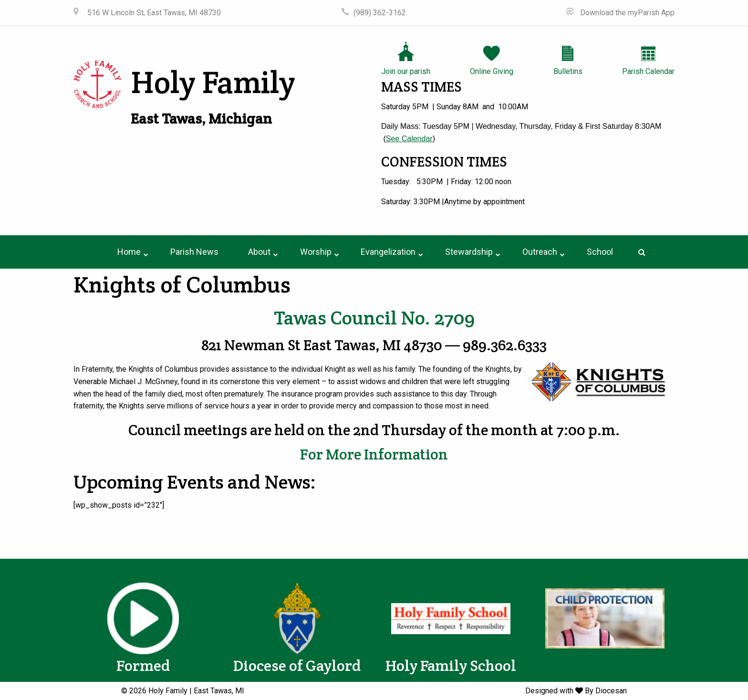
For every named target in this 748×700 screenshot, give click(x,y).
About (259, 252)
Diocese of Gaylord (297, 665)
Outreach (540, 252)
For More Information (374, 454)
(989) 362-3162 (380, 13)
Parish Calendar (648, 71)
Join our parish (406, 71)
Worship (316, 252)
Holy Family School (451, 665)
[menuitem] (129, 252)
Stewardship (469, 252)
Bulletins (568, 71)
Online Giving (492, 71)
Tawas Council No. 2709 (374, 318)
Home (129, 252)
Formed (143, 665)
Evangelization (388, 252)
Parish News (194, 252)
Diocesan (611, 691)
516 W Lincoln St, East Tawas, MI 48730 (153, 13)
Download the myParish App (626, 13)
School (600, 252)
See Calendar (409, 139)
